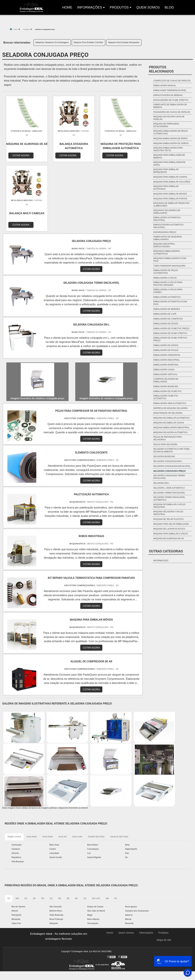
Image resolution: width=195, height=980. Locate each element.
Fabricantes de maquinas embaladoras (168, 238)
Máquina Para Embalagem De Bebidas (169, 156)
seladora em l (161, 483)
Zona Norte (32, 766)
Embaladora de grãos (166, 345)
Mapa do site (164, 869)
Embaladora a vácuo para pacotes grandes (168, 284)
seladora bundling (164, 456)
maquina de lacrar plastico (169, 529)
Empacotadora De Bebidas (168, 95)
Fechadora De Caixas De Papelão (172, 112)
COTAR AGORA (20, 155)
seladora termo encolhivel (169, 493)
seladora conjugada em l (168, 461)
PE (68, 827)
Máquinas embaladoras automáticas (167, 252)
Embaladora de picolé (166, 350)
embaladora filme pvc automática (166, 397)
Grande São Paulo (96, 766)
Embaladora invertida (166, 365)
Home (68, 8)
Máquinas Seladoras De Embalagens (52, 42)
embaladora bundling (166, 386)
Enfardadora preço (165, 232)
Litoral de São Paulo (119, 766)
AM (107, 827)
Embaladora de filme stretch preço (170, 339)
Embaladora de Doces (166, 324)
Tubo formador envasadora (169, 266)
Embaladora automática (167, 297)
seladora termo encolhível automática (169, 499)
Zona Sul (63, 766)
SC (51, 827)
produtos (119, 7)
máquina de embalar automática (172, 418)
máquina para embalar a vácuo (171, 534)
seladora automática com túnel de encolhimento (172, 450)
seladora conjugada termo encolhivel (169, 477)
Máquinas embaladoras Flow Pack (170, 260)
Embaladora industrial (166, 360)
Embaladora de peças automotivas (166, 272)
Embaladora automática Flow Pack (170, 303)
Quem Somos (148, 7)
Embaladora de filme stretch (170, 333)
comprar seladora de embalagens (166, 380)
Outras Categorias (166, 551)
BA (76, 827)
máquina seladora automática (170, 432)
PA (116, 827)
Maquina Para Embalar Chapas (170, 177)
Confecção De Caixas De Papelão (172, 81)
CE (85, 827)
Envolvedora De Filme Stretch (171, 100)
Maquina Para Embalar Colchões (88, 42)
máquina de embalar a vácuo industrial (169, 506)
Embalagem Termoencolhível (170, 90)
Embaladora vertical (165, 374)
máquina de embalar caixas (169, 423)
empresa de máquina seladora (170, 408)
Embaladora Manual (165, 86)
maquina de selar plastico (168, 519)
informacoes (161, 561)
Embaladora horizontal (167, 355)
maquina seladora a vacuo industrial (168, 513)
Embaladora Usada (164, 370)
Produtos (163, 862)
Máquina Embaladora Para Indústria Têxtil (168, 149)
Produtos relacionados (161, 69)
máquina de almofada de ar (169, 539)
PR (43, 827)
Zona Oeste (48, 766)
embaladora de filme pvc (167, 391)
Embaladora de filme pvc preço (171, 329)
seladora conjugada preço (169, 471)
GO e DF (96, 827)
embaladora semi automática (170, 403)
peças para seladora (165, 444)
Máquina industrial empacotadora (164, 245)
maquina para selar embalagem (171, 524)
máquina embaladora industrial (171, 428)
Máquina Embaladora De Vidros (171, 143)
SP (34, 827)
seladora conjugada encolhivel (172, 466)
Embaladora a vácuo (165, 278)
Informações (90, 7)
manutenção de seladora (168, 413)
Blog (169, 7)
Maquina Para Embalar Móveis (170, 194)
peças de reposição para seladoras (168, 438)
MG (17, 827)
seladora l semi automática (169, 488)
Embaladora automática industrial (167, 219)
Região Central (14, 766)
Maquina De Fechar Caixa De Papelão (169, 118)
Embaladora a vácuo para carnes (168, 291)
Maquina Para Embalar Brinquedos (124, 42)
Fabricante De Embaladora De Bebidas (170, 106)
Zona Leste (77, 766)
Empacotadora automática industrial (168, 226)
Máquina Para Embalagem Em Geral (169, 164)
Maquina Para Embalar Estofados (166, 188)
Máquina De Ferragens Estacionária (166, 125)
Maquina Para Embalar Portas (170, 199)
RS (60, 827)
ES (26, 827)
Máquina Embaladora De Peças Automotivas (170, 132)
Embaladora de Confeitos (168, 319)
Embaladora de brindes (167, 309)
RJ (9, 827)
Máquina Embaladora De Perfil (171, 139)
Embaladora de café (165, 314)
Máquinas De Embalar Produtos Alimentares (171, 205)
